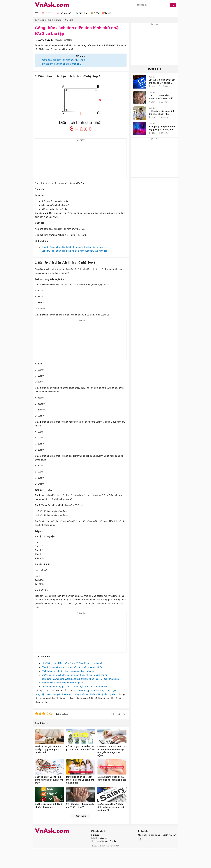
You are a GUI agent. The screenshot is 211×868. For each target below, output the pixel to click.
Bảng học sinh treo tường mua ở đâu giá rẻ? (63, 683)
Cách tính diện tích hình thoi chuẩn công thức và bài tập (68, 671)
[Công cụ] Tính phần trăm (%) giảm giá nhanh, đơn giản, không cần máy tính (162, 130)
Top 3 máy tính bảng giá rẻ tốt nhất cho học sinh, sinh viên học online (75, 687)
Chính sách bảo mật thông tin (103, 841)
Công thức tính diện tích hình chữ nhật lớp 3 (63, 60)
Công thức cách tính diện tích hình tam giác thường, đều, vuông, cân (74, 247)
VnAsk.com (52, 4)
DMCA (117, 846)
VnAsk (41, 20)
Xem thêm (81, 816)
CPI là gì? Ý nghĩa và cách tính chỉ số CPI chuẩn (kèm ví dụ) (162, 83)
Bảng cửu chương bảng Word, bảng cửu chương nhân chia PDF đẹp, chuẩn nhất (80, 679)
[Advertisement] (81, 160)
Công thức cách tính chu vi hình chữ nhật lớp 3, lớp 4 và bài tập (72, 667)
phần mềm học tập (100, 690)
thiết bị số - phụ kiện (106, 694)
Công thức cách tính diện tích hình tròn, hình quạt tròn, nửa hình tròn (74, 251)
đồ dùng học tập (82, 690)
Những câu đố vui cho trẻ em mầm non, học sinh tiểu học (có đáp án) (75, 675)
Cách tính (69, 20)
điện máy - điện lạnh (51, 694)
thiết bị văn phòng (70, 694)
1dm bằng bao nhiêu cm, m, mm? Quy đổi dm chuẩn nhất (72, 663)
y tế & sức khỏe (88, 694)
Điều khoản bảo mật (100, 838)
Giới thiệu (95, 835)
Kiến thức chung (54, 20)
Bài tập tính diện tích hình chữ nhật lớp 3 (62, 64)
